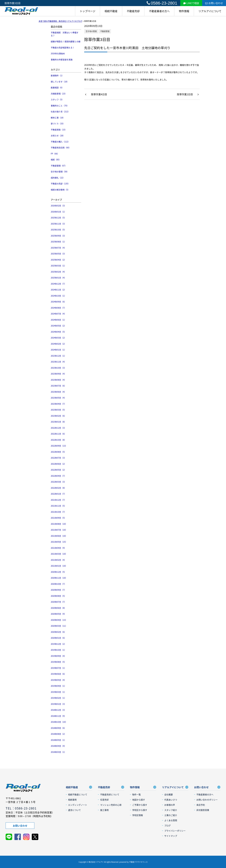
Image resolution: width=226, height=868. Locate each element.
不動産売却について (110, 794)
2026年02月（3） (58, 206)
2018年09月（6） (58, 728)
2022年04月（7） (58, 476)
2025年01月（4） (58, 278)
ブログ (167, 825)
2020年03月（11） (59, 626)
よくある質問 (171, 820)
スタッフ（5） (57, 99)
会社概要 (169, 794)
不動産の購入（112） (60, 142)
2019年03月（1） (58, 692)
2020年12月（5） (58, 572)
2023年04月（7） (58, 404)
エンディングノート (78, 805)
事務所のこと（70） (60, 106)
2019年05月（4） (58, 680)
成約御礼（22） (58, 178)
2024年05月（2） (58, 326)
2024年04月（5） (58, 332)
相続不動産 (111, 11)
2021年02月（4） (58, 560)
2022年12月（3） (58, 428)
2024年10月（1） (58, 296)
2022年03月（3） (58, 482)
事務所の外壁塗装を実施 (62, 60)
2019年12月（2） (58, 644)
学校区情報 (138, 815)
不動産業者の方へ (159, 11)
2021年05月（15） (59, 542)
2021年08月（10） (59, 524)
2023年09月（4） (58, 374)
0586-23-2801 (162, 3)
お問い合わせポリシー (207, 800)
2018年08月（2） (58, 734)
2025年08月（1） (58, 242)
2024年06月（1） (58, 320)
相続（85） (56, 160)
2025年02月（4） (58, 272)
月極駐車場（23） (59, 94)
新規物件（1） (57, 75)
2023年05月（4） (58, 398)
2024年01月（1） (58, 350)
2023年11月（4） (58, 362)
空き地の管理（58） (60, 172)
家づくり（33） (58, 123)
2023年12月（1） (58, 356)
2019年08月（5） (58, 662)
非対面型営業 (203, 810)
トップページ (88, 11)
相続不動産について (78, 794)
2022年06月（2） (58, 464)
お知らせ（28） (58, 135)
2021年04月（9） (58, 548)
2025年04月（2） (58, 260)
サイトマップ (171, 836)
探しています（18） (60, 82)
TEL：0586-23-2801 (21, 808)
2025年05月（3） (58, 254)
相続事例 (72, 800)
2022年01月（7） (58, 494)
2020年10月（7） (58, 584)
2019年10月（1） (58, 650)
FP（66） (55, 154)
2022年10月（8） (58, 440)
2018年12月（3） (58, 710)
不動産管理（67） (59, 166)
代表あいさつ (171, 800)
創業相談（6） (57, 87)
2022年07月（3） (58, 458)
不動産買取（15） (59, 130)
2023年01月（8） (58, 422)
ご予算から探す (140, 805)
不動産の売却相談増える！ (63, 47)
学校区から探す (140, 810)
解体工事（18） (58, 118)
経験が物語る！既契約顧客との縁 (66, 41)
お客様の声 (170, 805)
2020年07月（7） (58, 602)
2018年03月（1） (58, 752)
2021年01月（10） (59, 566)
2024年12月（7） (58, 284)
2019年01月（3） (58, 704)
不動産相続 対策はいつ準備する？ (65, 34)
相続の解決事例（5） (60, 190)
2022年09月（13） (59, 446)
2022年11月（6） (58, 434)
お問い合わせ (214, 3)
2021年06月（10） (59, 536)
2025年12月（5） (58, 218)
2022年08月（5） (58, 452)
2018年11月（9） (58, 716)
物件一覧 (136, 794)
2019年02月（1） (58, 698)
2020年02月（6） (58, 632)
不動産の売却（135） (60, 184)
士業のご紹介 (171, 815)
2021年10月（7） (58, 512)
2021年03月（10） (59, 554)
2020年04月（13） (59, 620)
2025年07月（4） (58, 248)
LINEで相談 (191, 3)
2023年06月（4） (58, 392)
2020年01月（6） (58, 638)
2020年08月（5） (58, 596)
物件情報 (184, 11)
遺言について (74, 810)
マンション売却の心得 (111, 805)
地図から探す (139, 800)
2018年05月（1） (58, 740)
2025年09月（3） (58, 236)
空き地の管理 (91, 31)
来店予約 (201, 805)
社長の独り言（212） (60, 111)
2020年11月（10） (59, 578)
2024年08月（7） (58, 308)
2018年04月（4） (58, 746)
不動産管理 (105, 31)
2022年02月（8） (58, 488)
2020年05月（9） (58, 614)
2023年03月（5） (58, 410)
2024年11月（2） (58, 290)
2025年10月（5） (58, 230)
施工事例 (104, 810)
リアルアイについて (210, 11)
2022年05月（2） (58, 470)
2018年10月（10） (59, 722)
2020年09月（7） (58, 590)
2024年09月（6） (58, 302)
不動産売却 (133, 11)
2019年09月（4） (58, 656)
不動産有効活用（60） (61, 148)
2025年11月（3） (58, 224)
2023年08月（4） (58, 380)
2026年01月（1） (58, 212)
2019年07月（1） (58, 668)
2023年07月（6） (58, 386)
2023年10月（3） (58, 368)
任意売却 (104, 800)
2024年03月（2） (58, 338)
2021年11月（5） (58, 506)
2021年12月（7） (58, 500)
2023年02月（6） (58, 416)
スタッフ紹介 (171, 810)
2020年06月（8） (58, 608)
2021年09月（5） (58, 518)
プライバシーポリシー (175, 831)
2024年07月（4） (58, 314)
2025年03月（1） (58, 266)
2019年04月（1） (58, 686)
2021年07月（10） (59, 530)
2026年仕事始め (58, 53)
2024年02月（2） (58, 344)
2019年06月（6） (58, 674)
